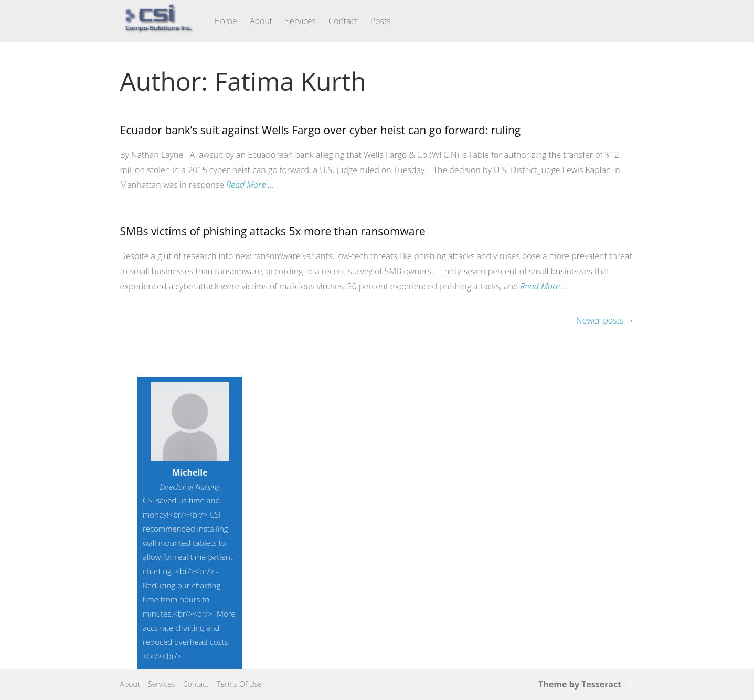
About (261, 21)
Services (300, 21)
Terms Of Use (239, 684)
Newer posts (605, 320)
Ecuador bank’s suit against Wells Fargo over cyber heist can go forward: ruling (321, 130)
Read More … (250, 185)
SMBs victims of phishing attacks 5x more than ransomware (273, 231)
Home (226, 21)
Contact (343, 21)
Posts (381, 21)
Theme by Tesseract (580, 684)
